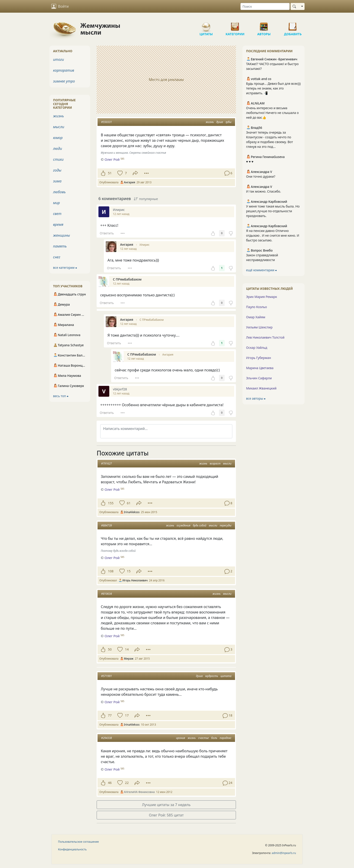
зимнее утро (64, 81)
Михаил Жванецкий (261, 388)
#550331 (106, 122)
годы (57, 170)
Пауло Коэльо (256, 307)
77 (110, 715)
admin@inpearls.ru (284, 853)
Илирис (144, 245)
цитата (226, 676)
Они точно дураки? (261, 176)
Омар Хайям (256, 317)
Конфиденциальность (72, 849)
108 (111, 571)
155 (111, 503)
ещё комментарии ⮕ (261, 270)
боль (214, 738)
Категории (235, 25)
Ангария (168, 355)
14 (127, 649)
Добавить (293, 25)
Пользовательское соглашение (78, 842)
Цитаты (206, 25)
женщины (62, 235)
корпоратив (64, 70)
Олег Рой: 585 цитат (166, 815)
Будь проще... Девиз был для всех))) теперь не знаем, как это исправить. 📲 (273, 88)
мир (56, 203)
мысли (227, 463)
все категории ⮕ (65, 268)
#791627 (106, 463)
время (58, 224)
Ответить (107, 233)
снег (57, 257)
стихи (58, 159)
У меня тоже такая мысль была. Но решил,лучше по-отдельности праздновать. (273, 211)
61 (129, 503)
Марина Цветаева (260, 368)
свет (57, 214)
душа (220, 122)
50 (110, 649)
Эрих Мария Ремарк (262, 297)
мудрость (212, 676)
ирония (181, 738)
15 (129, 571)
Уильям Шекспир (259, 327)
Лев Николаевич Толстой (265, 337)
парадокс (226, 738)
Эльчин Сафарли (259, 378)
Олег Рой (112, 489)
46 (110, 783)
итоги (58, 59)
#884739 (106, 525)
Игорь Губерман (259, 358)
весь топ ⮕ (61, 396)
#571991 (106, 676)
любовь (59, 192)
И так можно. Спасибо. (264, 191)
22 (127, 783)
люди (58, 149)
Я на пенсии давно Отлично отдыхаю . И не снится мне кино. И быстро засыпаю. (273, 235)
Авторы (264, 25)
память (60, 246)
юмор (58, 138)
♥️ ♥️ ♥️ (250, 162)
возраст (215, 463)
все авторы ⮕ (256, 398)
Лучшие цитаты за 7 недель (166, 805)
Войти (60, 6)
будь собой (200, 525)
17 (127, 715)
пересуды (226, 525)
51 (110, 173)
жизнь (210, 122)
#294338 (106, 738)
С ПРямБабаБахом (152, 320)
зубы (228, 122)
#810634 (106, 594)
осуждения (183, 525)
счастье (204, 738)
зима (57, 181)
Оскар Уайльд (257, 348)
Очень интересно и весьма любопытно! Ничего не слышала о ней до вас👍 (272, 113)
